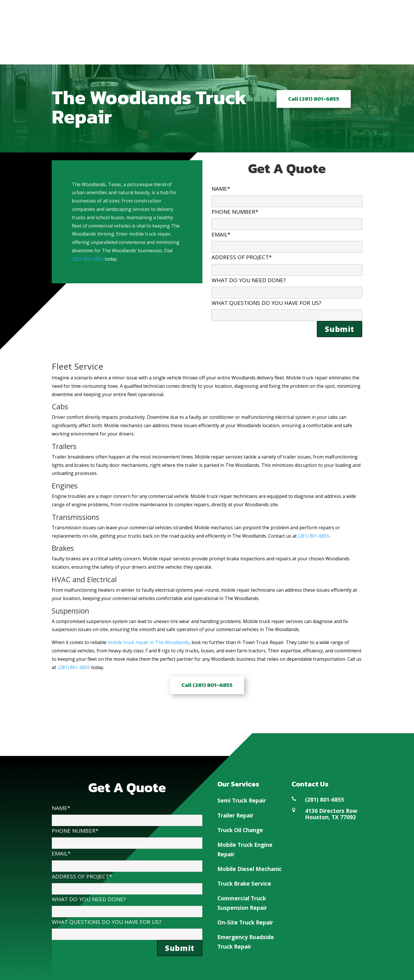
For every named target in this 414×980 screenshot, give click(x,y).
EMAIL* (287, 240)
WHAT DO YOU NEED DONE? (287, 286)
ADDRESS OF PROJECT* (287, 263)
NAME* (287, 195)
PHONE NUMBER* (287, 218)
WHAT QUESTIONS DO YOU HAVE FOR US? (287, 309)
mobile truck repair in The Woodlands (148, 642)
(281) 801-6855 (88, 259)
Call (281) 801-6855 (314, 99)
